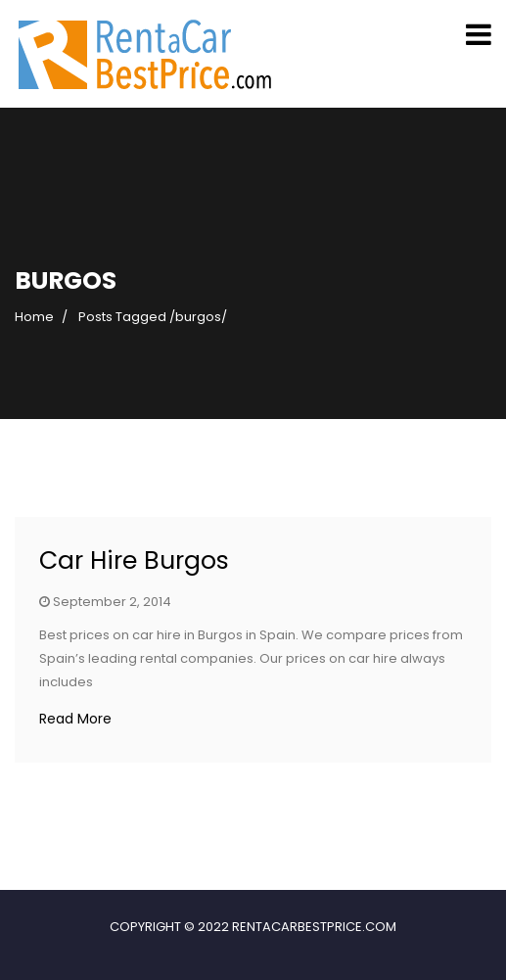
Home (34, 317)
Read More (75, 719)
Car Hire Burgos (134, 560)
